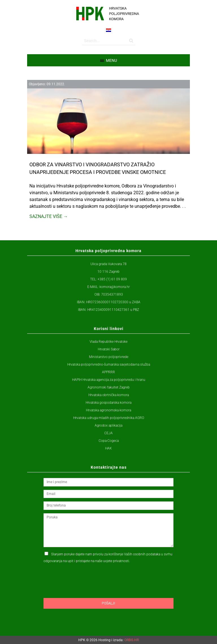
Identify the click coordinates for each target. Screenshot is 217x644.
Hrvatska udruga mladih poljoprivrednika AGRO (109, 418)
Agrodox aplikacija (108, 425)
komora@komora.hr (115, 287)
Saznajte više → (49, 216)
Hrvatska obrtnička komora (109, 395)
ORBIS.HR (132, 640)
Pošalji (108, 603)
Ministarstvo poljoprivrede (109, 357)
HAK (108, 448)
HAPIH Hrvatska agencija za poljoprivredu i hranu (109, 380)
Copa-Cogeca (109, 441)
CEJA (108, 433)
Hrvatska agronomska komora (108, 410)
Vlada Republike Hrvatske (108, 342)
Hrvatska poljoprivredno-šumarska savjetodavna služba (109, 364)
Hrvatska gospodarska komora (108, 403)
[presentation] (86, 591)
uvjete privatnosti (116, 561)
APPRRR (108, 372)
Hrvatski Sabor (109, 349)
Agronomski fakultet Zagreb (109, 387)
